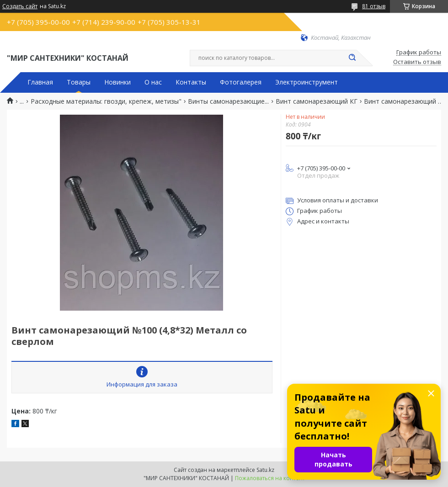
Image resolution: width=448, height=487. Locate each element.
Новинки (117, 82)
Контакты (191, 82)
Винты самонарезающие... (228, 101)
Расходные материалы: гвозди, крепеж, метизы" (106, 101)
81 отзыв (374, 6)
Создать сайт (20, 6)
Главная (40, 82)
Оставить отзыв (417, 62)
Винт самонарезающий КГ (317, 101)
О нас (153, 82)
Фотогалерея (241, 82)
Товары (79, 82)
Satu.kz (265, 470)
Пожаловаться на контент (270, 478)
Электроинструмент (307, 82)
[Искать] (352, 58)
